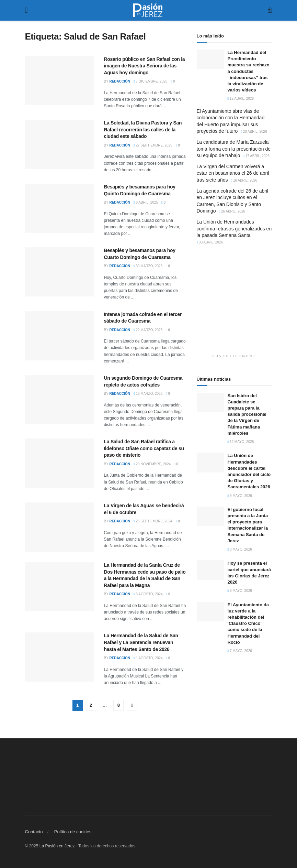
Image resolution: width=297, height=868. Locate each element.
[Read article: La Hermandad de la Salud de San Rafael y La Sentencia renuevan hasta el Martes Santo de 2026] (59, 657)
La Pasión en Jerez (57, 846)
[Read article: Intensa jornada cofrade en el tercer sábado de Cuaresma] (59, 336)
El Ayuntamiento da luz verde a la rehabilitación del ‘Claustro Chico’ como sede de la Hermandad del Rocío (248, 623)
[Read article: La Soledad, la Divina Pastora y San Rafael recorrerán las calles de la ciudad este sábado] (59, 144)
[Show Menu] (26, 10)
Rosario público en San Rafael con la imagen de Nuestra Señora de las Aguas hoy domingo (145, 66)
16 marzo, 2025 (148, 394)
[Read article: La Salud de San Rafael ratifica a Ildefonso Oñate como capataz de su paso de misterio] (59, 463)
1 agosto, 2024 (148, 658)
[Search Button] (270, 10)
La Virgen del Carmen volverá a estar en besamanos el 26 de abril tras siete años (233, 173)
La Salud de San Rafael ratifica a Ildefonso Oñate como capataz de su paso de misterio (144, 448)
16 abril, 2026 (244, 180)
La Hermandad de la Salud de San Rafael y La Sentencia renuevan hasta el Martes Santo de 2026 (141, 642)
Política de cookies (73, 832)
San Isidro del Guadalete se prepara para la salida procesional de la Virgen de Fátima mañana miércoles (247, 414)
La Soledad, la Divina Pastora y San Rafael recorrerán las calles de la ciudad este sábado (143, 129)
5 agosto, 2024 (148, 594)
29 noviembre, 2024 (152, 464)
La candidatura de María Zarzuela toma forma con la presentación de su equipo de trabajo (234, 149)
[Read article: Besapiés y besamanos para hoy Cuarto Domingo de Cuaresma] (59, 272)
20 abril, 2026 (254, 132)
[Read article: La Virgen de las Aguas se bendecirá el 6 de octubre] (59, 527)
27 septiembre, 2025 (153, 145)
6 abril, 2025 (146, 202)
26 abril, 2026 (232, 211)
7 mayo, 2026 (240, 651)
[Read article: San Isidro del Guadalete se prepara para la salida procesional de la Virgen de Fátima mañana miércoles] (210, 403)
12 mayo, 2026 (241, 442)
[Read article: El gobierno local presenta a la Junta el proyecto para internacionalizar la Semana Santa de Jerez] (210, 516)
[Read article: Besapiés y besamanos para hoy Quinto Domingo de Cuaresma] (59, 208)
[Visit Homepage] (148, 10)
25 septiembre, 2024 (153, 521)
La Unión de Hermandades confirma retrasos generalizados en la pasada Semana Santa (234, 229)
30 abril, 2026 (210, 242)
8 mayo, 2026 (240, 549)
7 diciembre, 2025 (150, 81)
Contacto (34, 832)
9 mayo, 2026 (240, 496)
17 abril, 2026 (256, 156)
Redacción (120, 81)
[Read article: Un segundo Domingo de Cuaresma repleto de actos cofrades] (59, 399)
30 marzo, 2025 (148, 266)
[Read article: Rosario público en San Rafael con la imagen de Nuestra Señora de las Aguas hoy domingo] (59, 81)
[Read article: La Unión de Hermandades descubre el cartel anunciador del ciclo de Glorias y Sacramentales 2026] (210, 462)
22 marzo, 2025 (148, 330)
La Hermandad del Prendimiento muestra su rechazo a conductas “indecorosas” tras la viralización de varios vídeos (249, 71)
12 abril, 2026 (241, 99)
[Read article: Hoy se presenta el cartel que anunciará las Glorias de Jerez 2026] (210, 570)
